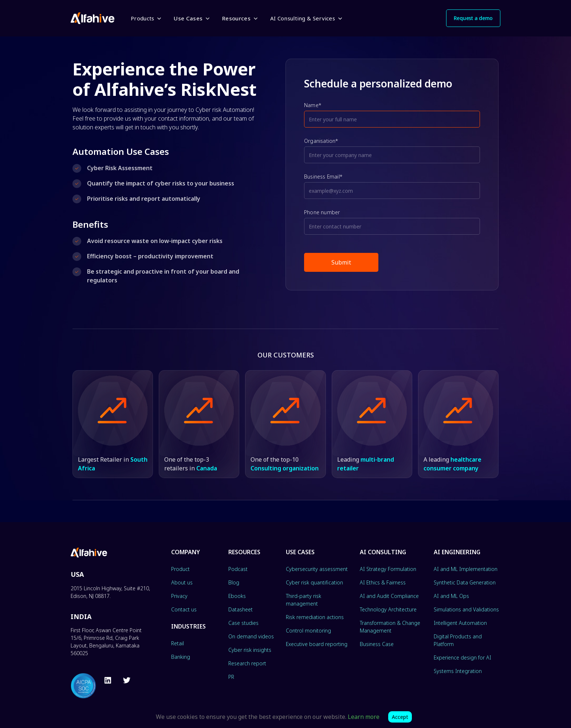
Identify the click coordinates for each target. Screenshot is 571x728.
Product (180, 569)
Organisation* (321, 141)
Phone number (322, 212)
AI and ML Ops (451, 596)
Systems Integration (458, 671)
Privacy (179, 596)
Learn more (364, 717)
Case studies (243, 623)
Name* (313, 105)
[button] (145, 18)
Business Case (377, 644)
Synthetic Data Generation (465, 582)
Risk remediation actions (315, 617)
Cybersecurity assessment (317, 569)
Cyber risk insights (250, 650)
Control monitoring (308, 631)
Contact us (184, 609)
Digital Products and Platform (458, 640)
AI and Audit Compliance (389, 596)
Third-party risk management (304, 600)
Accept (400, 717)
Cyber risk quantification (314, 582)
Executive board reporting (317, 644)
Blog (234, 582)
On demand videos (251, 636)
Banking (181, 657)
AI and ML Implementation (466, 569)
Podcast (238, 569)
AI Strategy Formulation (388, 569)
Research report (247, 663)
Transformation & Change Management (390, 627)
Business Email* (323, 177)
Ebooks (237, 596)
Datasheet (241, 609)
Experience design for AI (462, 657)
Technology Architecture (388, 609)
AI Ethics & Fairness (383, 582)
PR (231, 677)
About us (182, 582)
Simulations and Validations (466, 609)
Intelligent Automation (460, 623)
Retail (178, 643)
